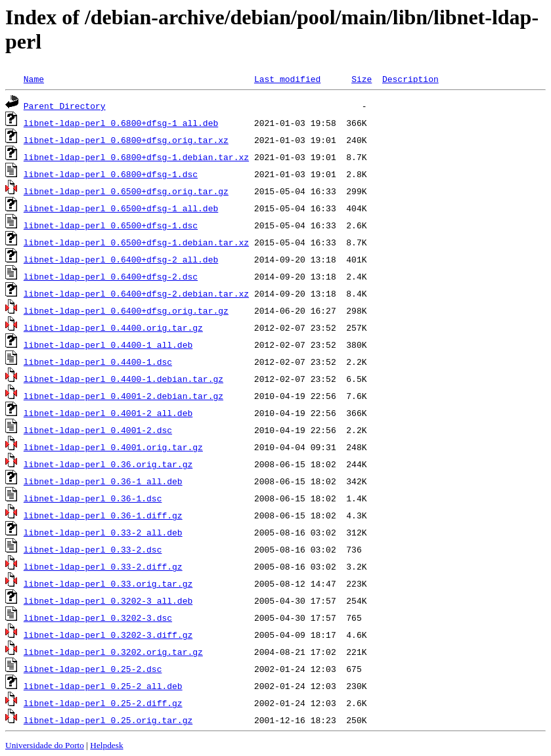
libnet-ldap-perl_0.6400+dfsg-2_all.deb (121, 259)
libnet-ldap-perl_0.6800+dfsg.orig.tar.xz (126, 140)
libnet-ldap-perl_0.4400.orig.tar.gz (113, 327)
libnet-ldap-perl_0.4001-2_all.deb (108, 413)
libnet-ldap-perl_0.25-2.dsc (93, 669)
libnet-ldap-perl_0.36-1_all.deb (103, 481)
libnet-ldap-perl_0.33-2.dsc (93, 549)
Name (34, 79)
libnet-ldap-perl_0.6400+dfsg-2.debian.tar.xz (136, 293)
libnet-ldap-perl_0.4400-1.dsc (98, 362)
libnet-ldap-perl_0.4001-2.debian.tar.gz (123, 396)
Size (362, 79)
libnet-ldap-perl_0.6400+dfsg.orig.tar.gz (126, 310)
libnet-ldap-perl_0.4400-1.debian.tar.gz (123, 379)
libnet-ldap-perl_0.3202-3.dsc (98, 618)
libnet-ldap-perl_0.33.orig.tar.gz (108, 583)
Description (410, 79)
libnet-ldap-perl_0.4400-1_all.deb (108, 345)
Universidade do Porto (45, 745)
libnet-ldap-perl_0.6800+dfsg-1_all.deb (121, 123)
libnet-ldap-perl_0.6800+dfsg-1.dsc (111, 174)
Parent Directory (65, 106)
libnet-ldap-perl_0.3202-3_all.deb (108, 600)
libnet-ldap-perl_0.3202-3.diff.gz (108, 635)
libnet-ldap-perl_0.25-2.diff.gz (103, 703)
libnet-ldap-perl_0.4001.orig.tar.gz (113, 447)
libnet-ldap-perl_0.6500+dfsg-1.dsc (111, 225)
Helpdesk (106, 745)
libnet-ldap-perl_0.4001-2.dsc (98, 430)
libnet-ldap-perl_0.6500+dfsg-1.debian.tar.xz (136, 242)
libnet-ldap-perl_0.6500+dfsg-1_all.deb (121, 208)
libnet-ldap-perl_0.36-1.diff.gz (103, 515)
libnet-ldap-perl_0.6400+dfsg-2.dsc (111, 276)
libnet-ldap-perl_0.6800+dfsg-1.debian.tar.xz (136, 157)
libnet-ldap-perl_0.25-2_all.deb (103, 686)
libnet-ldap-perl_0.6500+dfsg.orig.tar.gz (126, 191)
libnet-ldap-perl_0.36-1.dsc (93, 498)
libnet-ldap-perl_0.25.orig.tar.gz (108, 720)
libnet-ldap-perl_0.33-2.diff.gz (103, 566)
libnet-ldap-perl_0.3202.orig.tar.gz (113, 652)
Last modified (287, 79)
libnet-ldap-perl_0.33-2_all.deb (103, 532)
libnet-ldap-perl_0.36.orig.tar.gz (108, 464)
